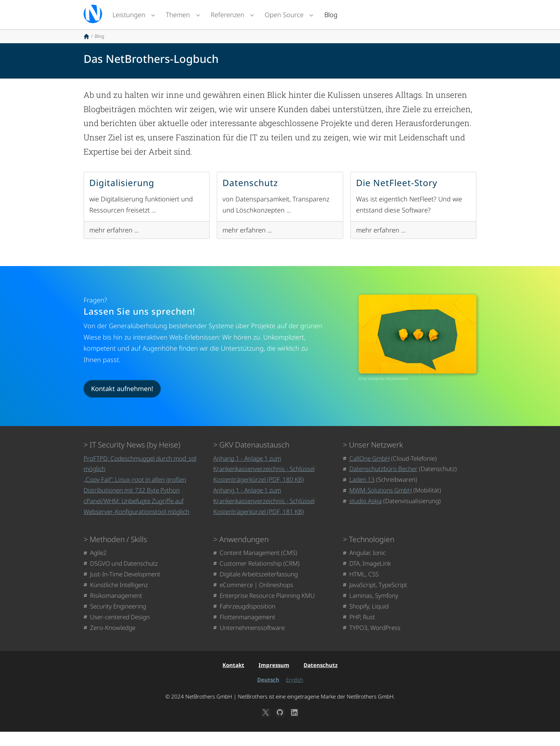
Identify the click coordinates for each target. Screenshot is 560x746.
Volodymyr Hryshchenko (388, 393)
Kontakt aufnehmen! (122, 403)
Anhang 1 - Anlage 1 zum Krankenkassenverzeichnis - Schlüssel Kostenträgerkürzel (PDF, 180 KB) (264, 483)
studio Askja (366, 515)
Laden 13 (362, 494)
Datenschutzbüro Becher (383, 483)
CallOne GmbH (369, 473)
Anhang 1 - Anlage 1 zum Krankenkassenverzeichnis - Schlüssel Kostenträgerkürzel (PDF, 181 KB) (264, 515)
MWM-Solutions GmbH (381, 504)
